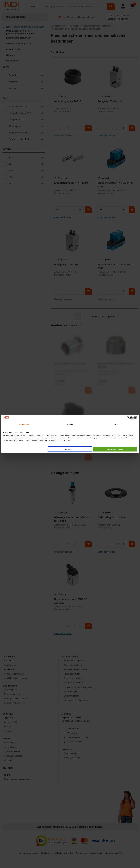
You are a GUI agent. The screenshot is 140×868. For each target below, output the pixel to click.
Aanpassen (70, 449)
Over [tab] (116, 424)
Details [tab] (70, 424)
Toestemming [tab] (24, 424)
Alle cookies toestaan (115, 449)
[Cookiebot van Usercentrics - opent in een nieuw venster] (123, 418)
